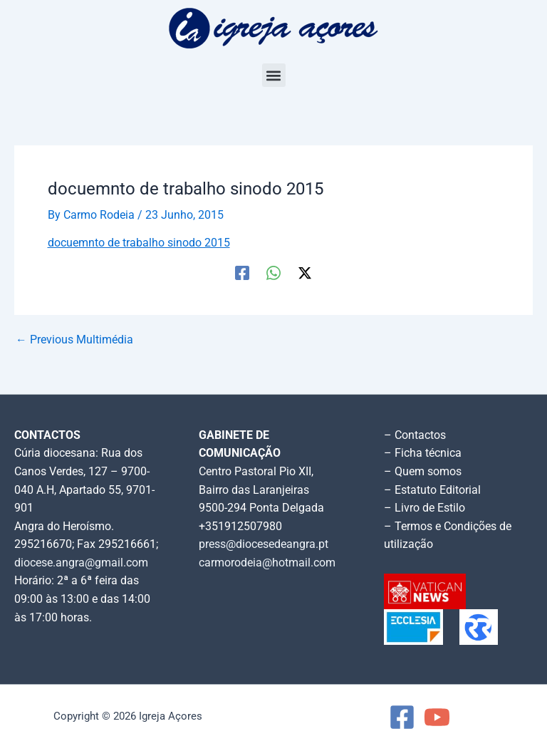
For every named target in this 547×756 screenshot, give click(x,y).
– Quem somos (423, 472)
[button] (274, 75)
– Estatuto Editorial (432, 490)
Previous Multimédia (74, 341)
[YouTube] (437, 717)
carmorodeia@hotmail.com (267, 563)
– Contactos (415, 435)
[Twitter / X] (305, 273)
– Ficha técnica (423, 453)
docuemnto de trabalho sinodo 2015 (139, 243)
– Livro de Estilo (424, 508)
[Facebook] (242, 273)
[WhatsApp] (273, 273)
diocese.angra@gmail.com (81, 563)
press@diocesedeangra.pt (264, 544)
